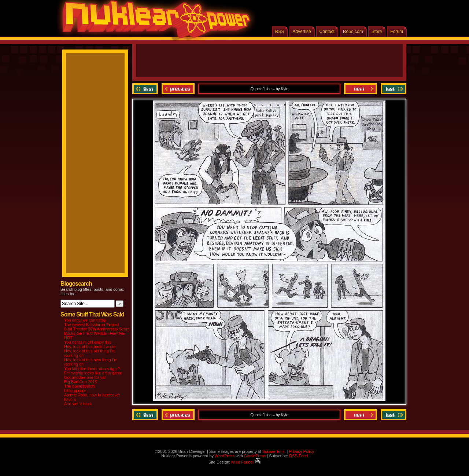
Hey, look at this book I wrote (90, 347)
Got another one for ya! (85, 377)
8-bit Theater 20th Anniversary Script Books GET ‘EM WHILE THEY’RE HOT (97, 333)
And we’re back (78, 404)
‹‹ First (146, 89)
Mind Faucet (246, 462)
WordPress (225, 456)
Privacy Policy (301, 451)
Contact (327, 32)
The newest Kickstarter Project (91, 325)
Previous (178, 89)
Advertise (302, 32)
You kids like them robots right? (92, 369)
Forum (397, 32)
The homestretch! (80, 386)
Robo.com (353, 32)
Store (377, 32)
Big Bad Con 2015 (80, 382)
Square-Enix (274, 451)
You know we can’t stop (85, 320)
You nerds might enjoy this (88, 342)
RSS (280, 32)
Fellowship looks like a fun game (93, 373)
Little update (75, 391)
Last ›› (393, 89)
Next (361, 89)
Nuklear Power (154, 22)
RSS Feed (298, 456)
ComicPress (255, 456)
